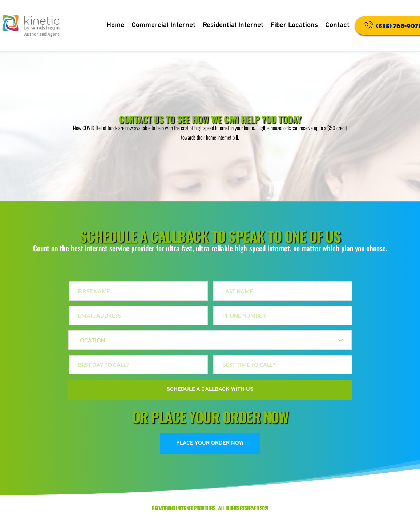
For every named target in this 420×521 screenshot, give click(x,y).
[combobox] (210, 340)
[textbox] (207, 340)
